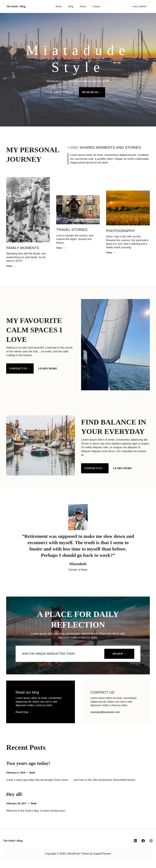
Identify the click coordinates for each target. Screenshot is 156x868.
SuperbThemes (102, 854)
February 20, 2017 (16, 803)
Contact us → (20, 368)
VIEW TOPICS (63, 92)
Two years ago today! (28, 763)
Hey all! (14, 794)
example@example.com (105, 712)
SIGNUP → (119, 654)
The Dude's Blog (16, 6)
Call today (140, 6)
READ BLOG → (92, 92)
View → (11, 266)
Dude (32, 773)
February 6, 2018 (16, 773)
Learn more (48, 368)
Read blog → (24, 712)
